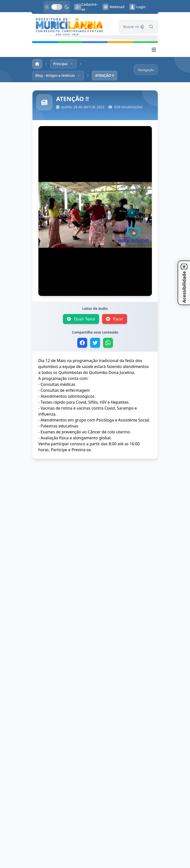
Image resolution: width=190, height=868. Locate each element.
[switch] (57, 7)
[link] (73, 27)
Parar (115, 319)
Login (137, 7)
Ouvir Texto (81, 319)
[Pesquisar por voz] (142, 27)
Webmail (113, 7)
